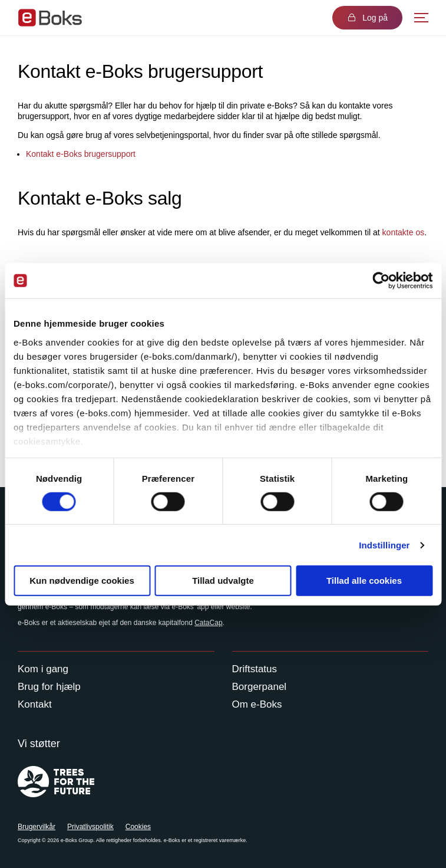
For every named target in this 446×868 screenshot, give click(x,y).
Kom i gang (43, 669)
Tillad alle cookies (364, 581)
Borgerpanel (260, 687)
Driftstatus (255, 669)
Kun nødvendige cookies (82, 581)
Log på (367, 18)
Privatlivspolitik (90, 827)
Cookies (138, 827)
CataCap (208, 623)
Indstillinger (384, 545)
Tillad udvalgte (223, 581)
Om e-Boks (257, 704)
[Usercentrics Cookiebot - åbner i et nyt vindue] (381, 281)
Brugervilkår (37, 827)
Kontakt (35, 704)
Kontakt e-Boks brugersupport (81, 154)
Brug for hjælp (49, 687)
